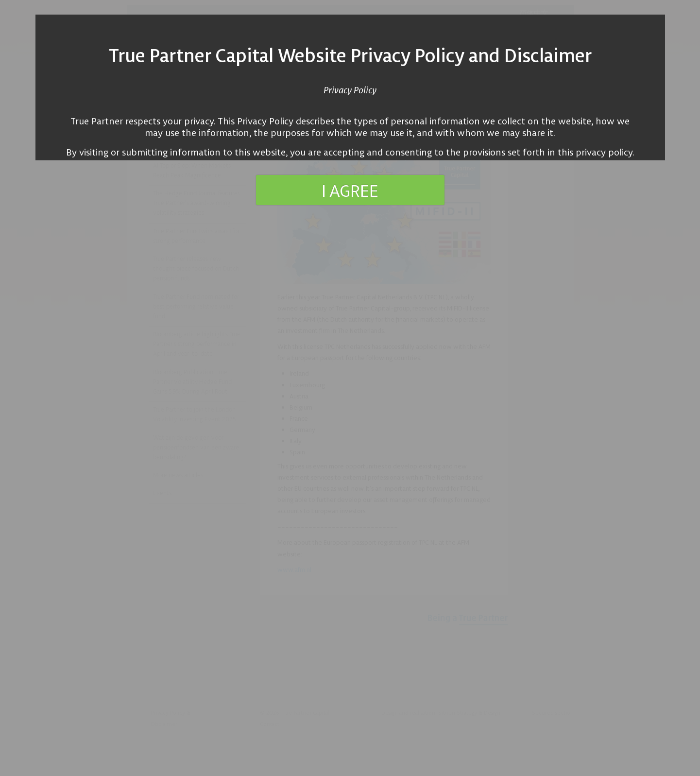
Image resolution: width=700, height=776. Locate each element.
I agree (350, 190)
